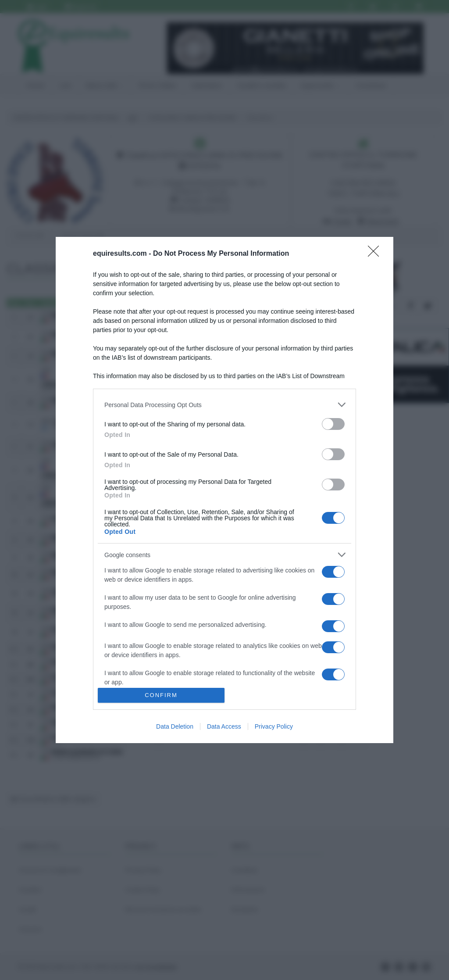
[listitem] (224, 405)
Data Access (224, 726)
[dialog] (224, 490)
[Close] (376, 254)
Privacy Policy (274, 726)
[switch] (333, 424)
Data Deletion (175, 726)
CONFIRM (161, 695)
